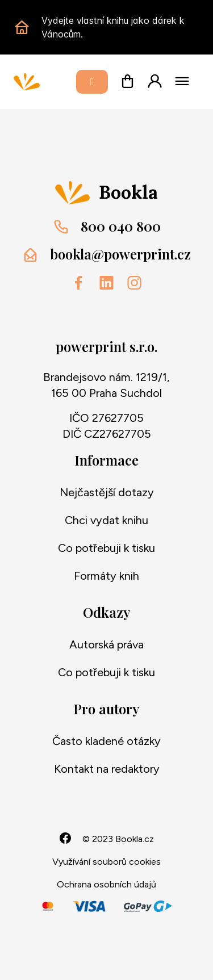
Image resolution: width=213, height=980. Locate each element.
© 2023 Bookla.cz (118, 839)
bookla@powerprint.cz (120, 254)
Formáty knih (106, 576)
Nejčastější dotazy (107, 492)
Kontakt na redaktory (107, 769)
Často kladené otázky (106, 741)
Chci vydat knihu (106, 520)
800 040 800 (121, 226)
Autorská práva (106, 644)
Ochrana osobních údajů (106, 884)
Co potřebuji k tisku (106, 548)
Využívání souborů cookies (106, 862)
